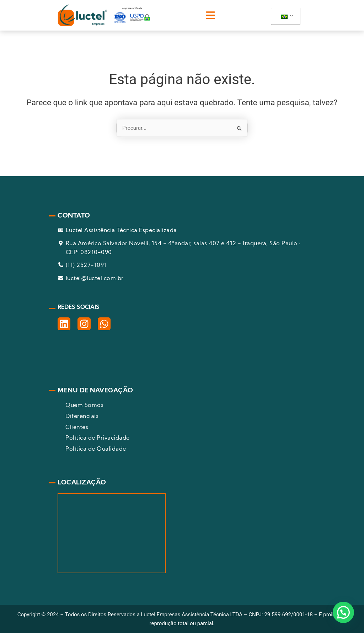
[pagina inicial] (104, 15)
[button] (210, 15)
